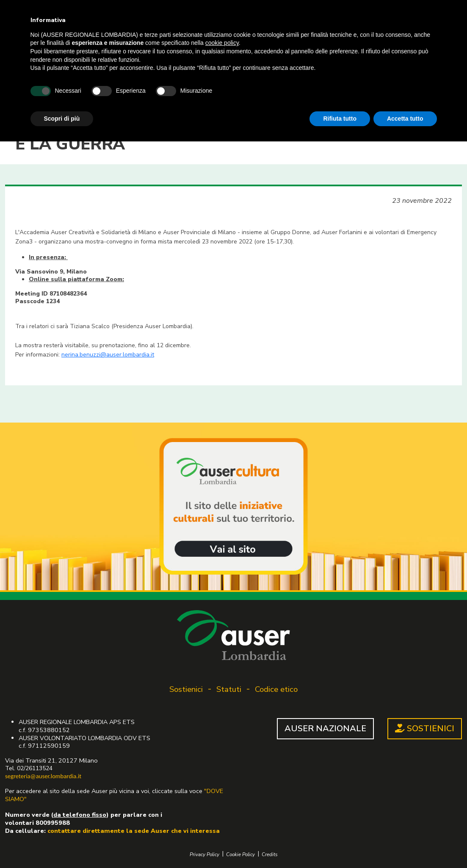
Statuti (229, 689)
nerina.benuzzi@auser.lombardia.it (108, 355)
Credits (270, 855)
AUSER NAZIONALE (325, 728)
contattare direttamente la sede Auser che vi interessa (134, 831)
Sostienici (186, 689)
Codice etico (276, 689)
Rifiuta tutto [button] (340, 119)
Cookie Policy (240, 855)
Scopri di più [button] (62, 119)
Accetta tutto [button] (405, 119)
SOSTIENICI (425, 728)
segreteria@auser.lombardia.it (43, 776)
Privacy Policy (204, 855)
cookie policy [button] (222, 43)
